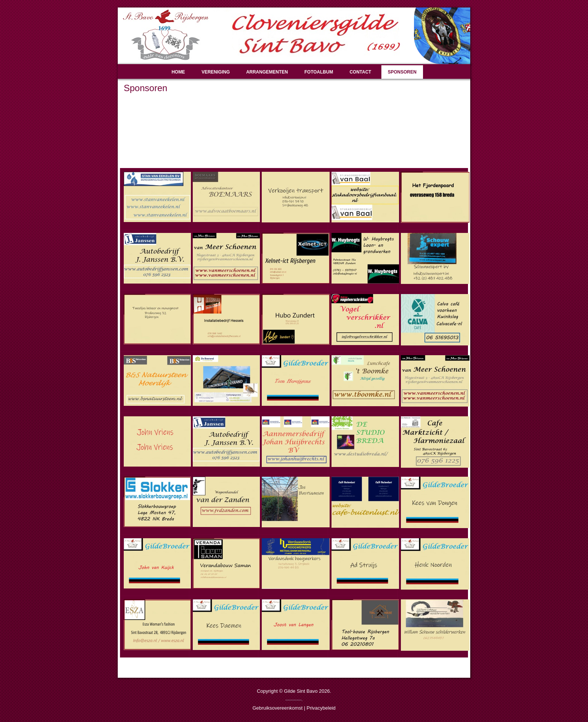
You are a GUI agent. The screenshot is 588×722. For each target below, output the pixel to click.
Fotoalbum (319, 72)
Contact (360, 72)
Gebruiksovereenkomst (277, 708)
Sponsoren (402, 72)
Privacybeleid (321, 708)
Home (178, 72)
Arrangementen (267, 72)
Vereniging (215, 72)
